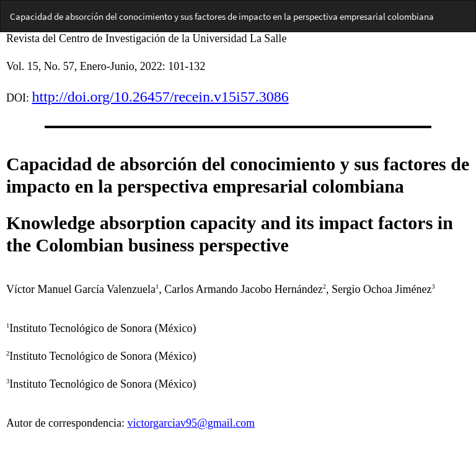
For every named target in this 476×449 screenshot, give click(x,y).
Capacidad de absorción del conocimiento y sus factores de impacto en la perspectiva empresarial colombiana (222, 16)
